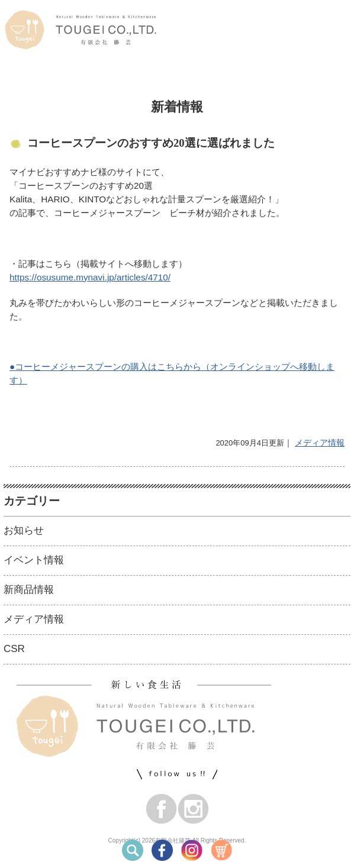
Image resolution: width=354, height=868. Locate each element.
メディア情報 (320, 443)
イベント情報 (34, 560)
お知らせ (24, 530)
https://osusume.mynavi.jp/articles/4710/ (90, 277)
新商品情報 (29, 590)
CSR (14, 649)
